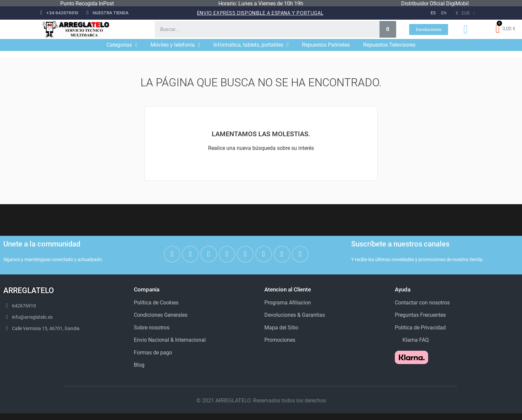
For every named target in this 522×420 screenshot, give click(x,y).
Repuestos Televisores (389, 45)
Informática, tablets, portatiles (251, 45)
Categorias (122, 45)
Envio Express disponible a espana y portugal (260, 13)
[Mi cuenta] (466, 29)
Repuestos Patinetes (326, 45)
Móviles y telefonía (175, 45)
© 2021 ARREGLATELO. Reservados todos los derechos (261, 401)
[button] (429, 29)
